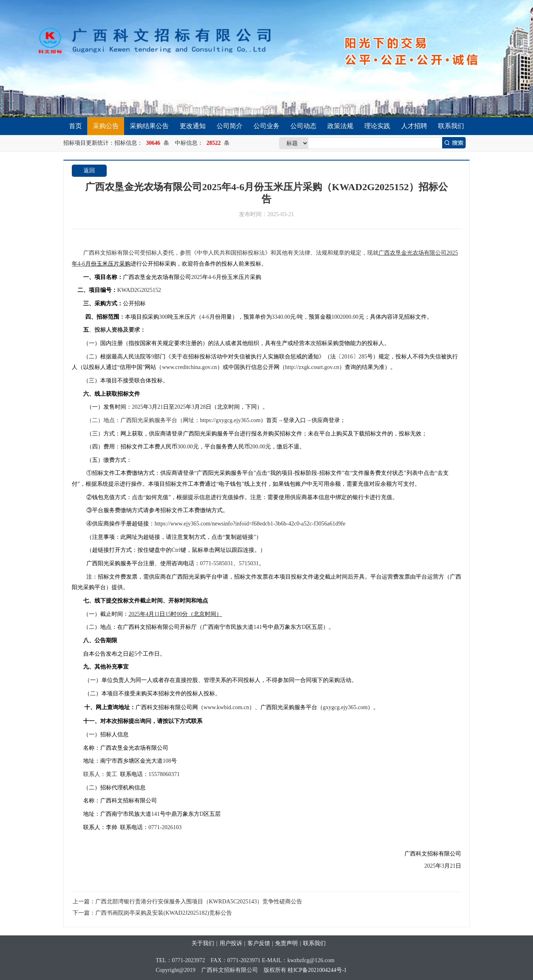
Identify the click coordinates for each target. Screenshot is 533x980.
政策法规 (340, 126)
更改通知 (193, 126)
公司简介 (230, 126)
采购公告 (106, 126)
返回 (89, 170)
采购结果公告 (149, 126)
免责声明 (286, 943)
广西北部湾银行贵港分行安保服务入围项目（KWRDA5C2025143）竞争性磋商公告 (199, 902)
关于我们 (203, 943)
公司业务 (266, 126)
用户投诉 (231, 943)
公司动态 (303, 126)
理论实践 (377, 126)
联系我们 (451, 126)
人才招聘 (414, 126)
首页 (75, 126)
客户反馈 (259, 943)
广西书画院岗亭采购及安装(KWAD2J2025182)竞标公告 (164, 913)
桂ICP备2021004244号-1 (317, 970)
